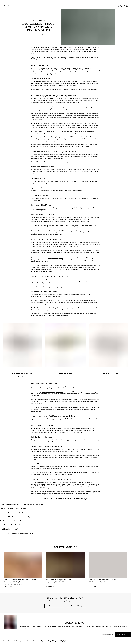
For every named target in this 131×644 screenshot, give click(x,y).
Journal (13, 641)
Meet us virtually (76, 606)
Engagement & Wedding (25, 641)
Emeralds (68, 125)
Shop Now (21, 377)
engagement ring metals (83, 233)
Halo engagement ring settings (63, 171)
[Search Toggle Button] (118, 6)
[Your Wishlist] (124, 6)
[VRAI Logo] (7, 6)
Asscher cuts (91, 156)
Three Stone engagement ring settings (73, 300)
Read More (8, 587)
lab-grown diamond (72, 486)
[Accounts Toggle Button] (121, 6)
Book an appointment (107, 634)
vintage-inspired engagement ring (53, 392)
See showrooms (55, 606)
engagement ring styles (55, 258)
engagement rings (37, 49)
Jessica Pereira (33, 34)
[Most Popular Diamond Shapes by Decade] (108, 565)
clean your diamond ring (55, 469)
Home (5, 641)
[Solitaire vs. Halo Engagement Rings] (65, 565)
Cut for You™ (40, 266)
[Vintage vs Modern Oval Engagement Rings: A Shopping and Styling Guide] (23, 565)
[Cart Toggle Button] (127, 6)
